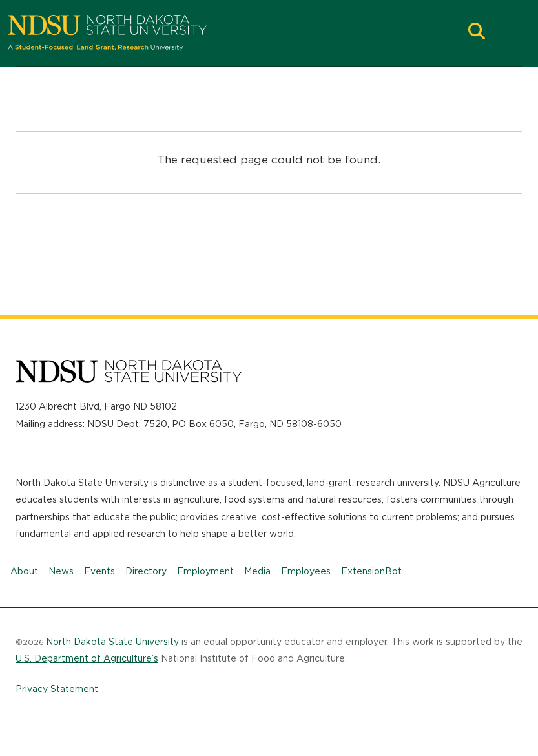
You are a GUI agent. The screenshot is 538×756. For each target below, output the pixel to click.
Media (257, 571)
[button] (477, 33)
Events (99, 571)
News (61, 571)
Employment (205, 571)
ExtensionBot (371, 571)
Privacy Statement (57, 689)
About (24, 571)
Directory (146, 571)
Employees (306, 571)
